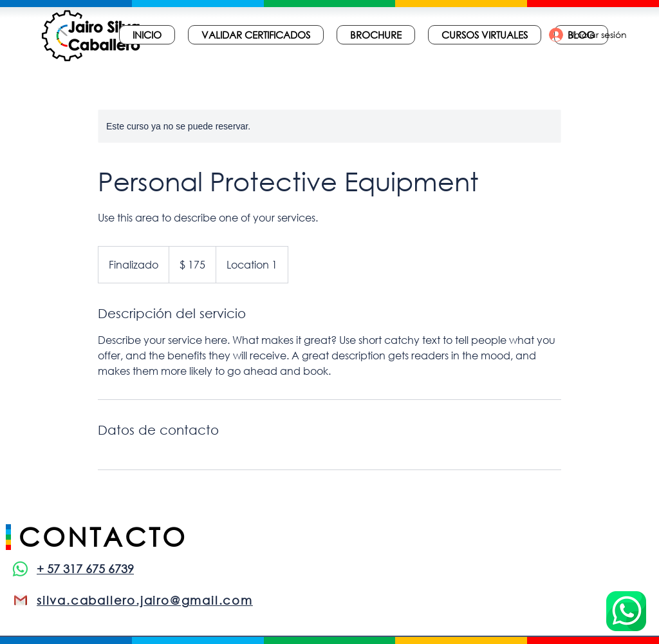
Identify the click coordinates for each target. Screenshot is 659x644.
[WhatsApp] (20, 569)
